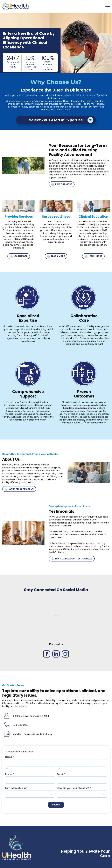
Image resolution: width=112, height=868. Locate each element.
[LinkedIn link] (56, 655)
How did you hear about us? (74, 789)
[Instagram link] (65, 655)
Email (61, 775)
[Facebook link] (47, 655)
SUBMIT (56, 806)
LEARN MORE (19, 257)
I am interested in (16, 789)
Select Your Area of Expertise (56, 120)
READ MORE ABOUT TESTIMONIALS (72, 560)
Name (9, 758)
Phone (10, 775)
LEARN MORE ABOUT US (19, 490)
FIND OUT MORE (62, 185)
